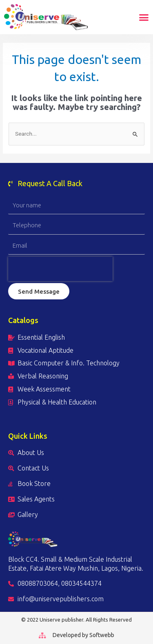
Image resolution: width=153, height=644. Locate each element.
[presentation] (60, 269)
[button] (144, 17)
